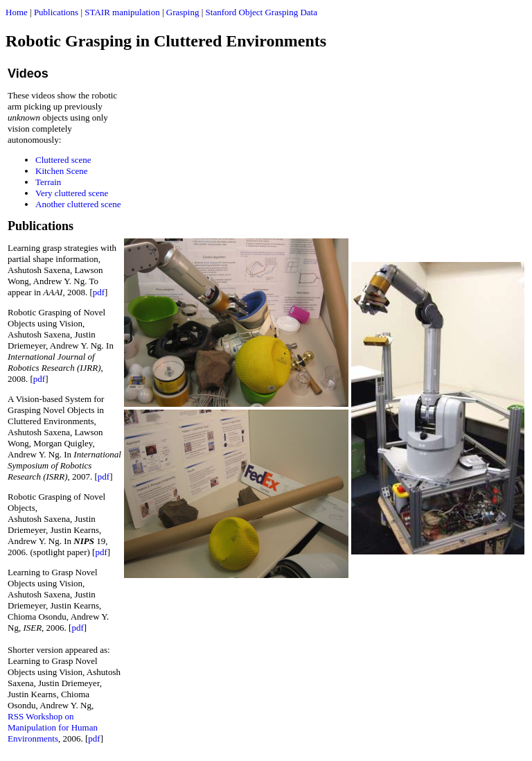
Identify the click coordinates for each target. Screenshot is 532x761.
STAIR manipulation (122, 12)
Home (17, 12)
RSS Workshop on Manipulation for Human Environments (53, 727)
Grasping (183, 12)
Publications (56, 12)
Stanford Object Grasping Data (261, 12)
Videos (28, 73)
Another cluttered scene (78, 204)
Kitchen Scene (61, 171)
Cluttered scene (63, 160)
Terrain (48, 182)
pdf (99, 292)
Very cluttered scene (72, 193)
